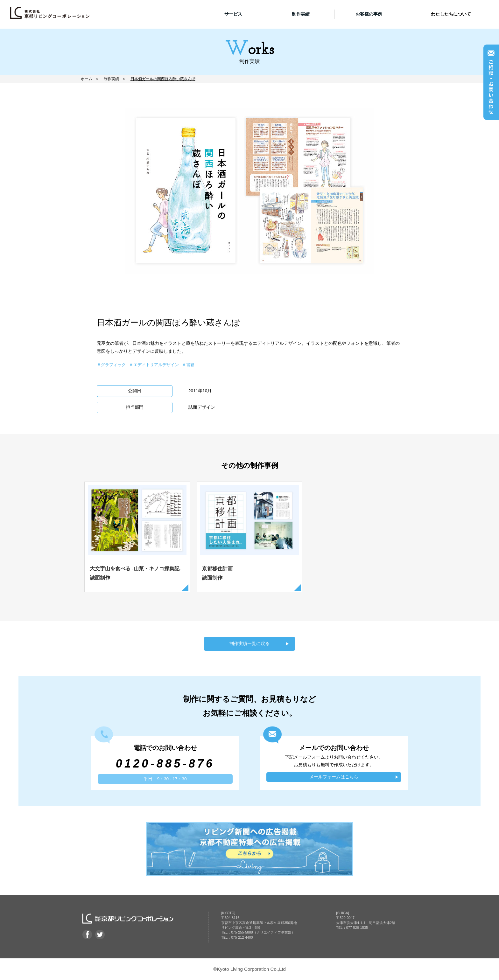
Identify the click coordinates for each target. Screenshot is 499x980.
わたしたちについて (451, 14)
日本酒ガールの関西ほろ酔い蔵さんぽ (163, 79)
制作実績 (301, 14)
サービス (233, 14)
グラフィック (113, 365)
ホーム (87, 79)
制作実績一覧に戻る (250, 644)
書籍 (190, 365)
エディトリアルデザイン (156, 365)
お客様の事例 (369, 14)
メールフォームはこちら (334, 777)
